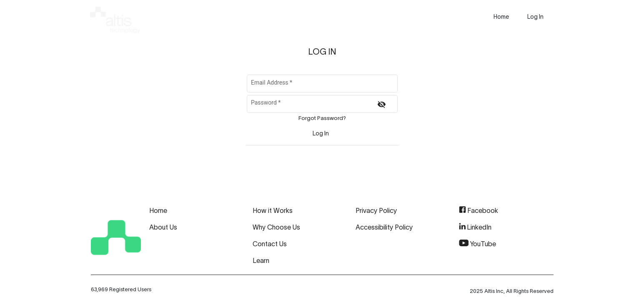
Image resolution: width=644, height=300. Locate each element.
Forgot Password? (322, 118)
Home (158, 210)
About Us (163, 227)
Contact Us (270, 244)
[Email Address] (322, 85)
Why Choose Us (276, 227)
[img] (115, 18)
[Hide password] (382, 104)
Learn (261, 260)
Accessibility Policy (384, 227)
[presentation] (501, 17)
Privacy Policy (376, 210)
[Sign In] (321, 133)
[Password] (311, 105)
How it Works (273, 210)
